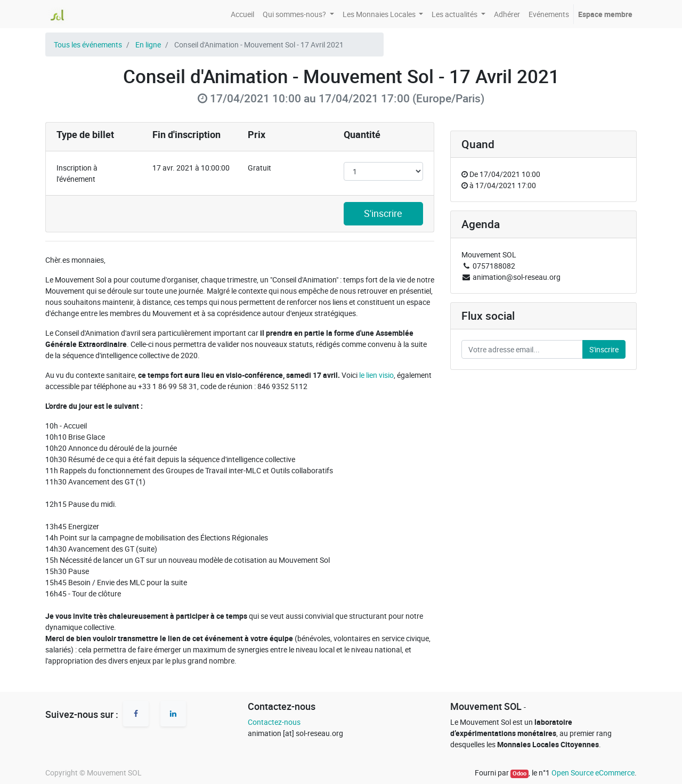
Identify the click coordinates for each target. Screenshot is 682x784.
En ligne (148, 45)
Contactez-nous (274, 722)
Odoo (519, 773)
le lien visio (376, 375)
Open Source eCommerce (593, 773)
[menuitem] (242, 14)
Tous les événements (88, 45)
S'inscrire (383, 213)
